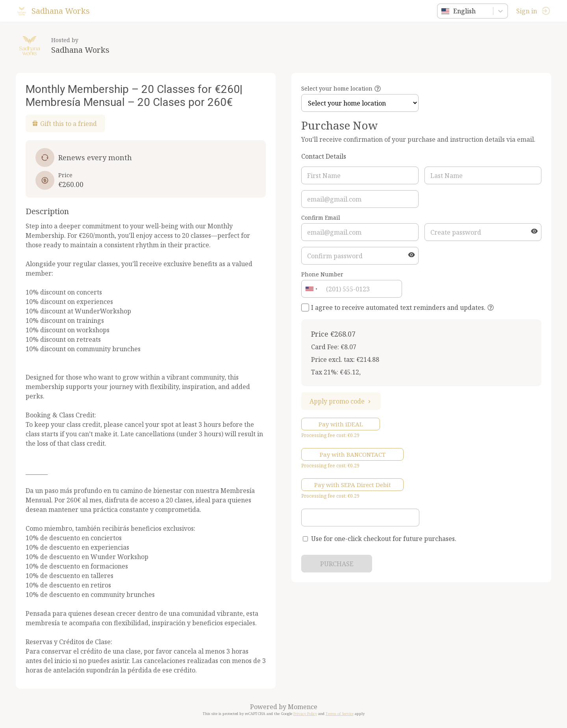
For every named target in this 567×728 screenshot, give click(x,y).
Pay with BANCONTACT (353, 454)
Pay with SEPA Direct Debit (353, 485)
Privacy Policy (305, 714)
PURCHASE (337, 564)
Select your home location (337, 88)
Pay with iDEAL (341, 424)
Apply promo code (341, 401)
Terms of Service (340, 714)
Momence (303, 707)
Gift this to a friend (64, 124)
